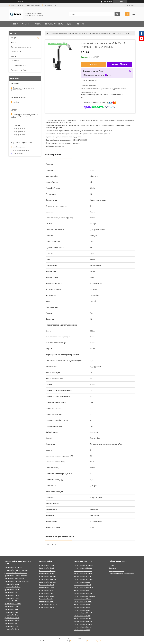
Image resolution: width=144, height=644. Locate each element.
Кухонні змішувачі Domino (83, 602)
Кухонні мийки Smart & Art (13, 567)
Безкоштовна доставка (89, 86)
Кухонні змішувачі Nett (82, 630)
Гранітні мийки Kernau (47, 596)
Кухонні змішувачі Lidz (82, 582)
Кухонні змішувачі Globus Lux (84, 596)
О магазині (15, 61)
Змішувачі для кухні (60, 33)
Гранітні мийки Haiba (47, 607)
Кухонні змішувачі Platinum (83, 565)
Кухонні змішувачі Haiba (83, 619)
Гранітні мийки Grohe (47, 588)
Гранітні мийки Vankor (47, 574)
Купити (93, 64)
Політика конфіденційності (96, 641)
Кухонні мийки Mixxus (12, 618)
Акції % (38, 24)
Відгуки (70, 24)
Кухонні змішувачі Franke (83, 574)
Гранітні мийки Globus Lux (48, 605)
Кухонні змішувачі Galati (83, 585)
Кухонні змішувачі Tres (82, 607)
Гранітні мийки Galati (47, 568)
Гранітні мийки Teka (46, 593)
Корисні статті (16, 52)
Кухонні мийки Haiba (12, 621)
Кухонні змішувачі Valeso (83, 571)
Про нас (81, 24)
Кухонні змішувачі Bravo (83, 599)
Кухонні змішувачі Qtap (82, 610)
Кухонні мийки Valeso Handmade (16, 573)
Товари (25, 24)
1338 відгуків (108, 2)
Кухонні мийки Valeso (12, 626)
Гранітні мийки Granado (48, 582)
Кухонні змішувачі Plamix (83, 624)
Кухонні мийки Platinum (13, 587)
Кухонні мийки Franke (12, 598)
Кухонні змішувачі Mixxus (78, 33)
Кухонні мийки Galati (12, 584)
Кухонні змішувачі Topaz (83, 605)
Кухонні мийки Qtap (11, 612)
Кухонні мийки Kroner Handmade (16, 576)
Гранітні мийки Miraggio (48, 579)
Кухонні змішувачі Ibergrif (83, 613)
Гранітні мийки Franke (47, 590)
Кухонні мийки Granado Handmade (17, 581)
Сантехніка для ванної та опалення (121, 574)
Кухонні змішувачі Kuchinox (84, 588)
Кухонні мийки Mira (11, 609)
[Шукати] (117, 14)
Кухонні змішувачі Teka (82, 590)
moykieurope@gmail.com (21, 150)
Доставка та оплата (54, 24)
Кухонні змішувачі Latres (83, 627)
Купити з (119, 64)
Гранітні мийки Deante (47, 585)
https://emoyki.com (19, 147)
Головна (14, 24)
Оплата (112, 565)
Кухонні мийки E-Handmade (14, 578)
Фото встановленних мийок (21, 47)
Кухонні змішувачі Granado (84, 579)
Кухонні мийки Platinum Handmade (16, 570)
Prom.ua (83, 639)
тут (63, 146)
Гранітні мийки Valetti (47, 565)
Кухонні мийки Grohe (12, 595)
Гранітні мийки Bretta (46, 602)
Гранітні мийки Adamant (48, 576)
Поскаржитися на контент (78, 641)
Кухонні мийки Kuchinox (13, 604)
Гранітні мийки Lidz (46, 599)
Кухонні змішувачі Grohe (83, 576)
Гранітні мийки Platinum (47, 571)
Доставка (112, 568)
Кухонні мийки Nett (11, 623)
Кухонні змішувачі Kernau (83, 593)
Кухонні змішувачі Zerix (82, 616)
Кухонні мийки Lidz (11, 593)
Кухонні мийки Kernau (12, 607)
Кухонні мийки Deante (12, 590)
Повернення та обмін (19, 70)
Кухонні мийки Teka (11, 601)
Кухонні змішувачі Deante (83, 568)
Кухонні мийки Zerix (11, 615)
